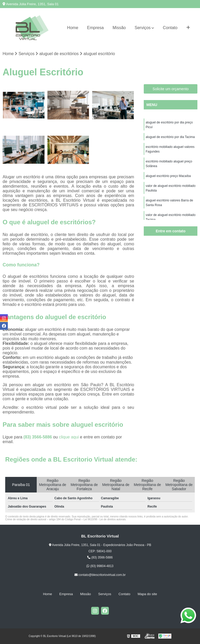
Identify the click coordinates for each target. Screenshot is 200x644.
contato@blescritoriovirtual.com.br (100, 575)
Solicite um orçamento (171, 89)
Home (73, 28)
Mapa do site (147, 594)
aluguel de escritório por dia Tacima (170, 137)
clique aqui (69, 437)
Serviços (143, 28)
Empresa (95, 28)
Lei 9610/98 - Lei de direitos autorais (105, 519)
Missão (119, 28)
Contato (170, 28)
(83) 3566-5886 (38, 437)
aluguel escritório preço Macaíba (168, 176)
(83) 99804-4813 (100, 566)
